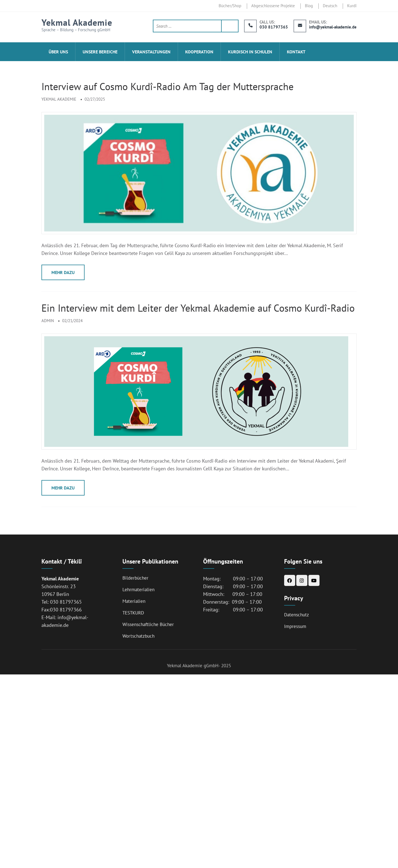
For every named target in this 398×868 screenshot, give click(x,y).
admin (48, 321)
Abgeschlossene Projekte (273, 6)
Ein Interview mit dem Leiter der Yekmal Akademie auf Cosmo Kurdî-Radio (198, 308)
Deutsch (330, 6)
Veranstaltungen (151, 52)
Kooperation (199, 52)
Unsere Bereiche (100, 52)
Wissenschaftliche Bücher (148, 624)
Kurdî (352, 6)
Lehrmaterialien (138, 590)
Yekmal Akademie (77, 22)
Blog (309, 6)
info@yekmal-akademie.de (333, 27)
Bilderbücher (135, 578)
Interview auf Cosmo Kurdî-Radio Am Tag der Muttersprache (167, 86)
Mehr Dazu (63, 272)
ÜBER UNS (58, 52)
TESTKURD (133, 613)
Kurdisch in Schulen (250, 52)
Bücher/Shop (230, 6)
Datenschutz (297, 615)
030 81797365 (274, 27)
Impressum (295, 626)
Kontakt (296, 52)
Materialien (134, 601)
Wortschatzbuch (138, 636)
